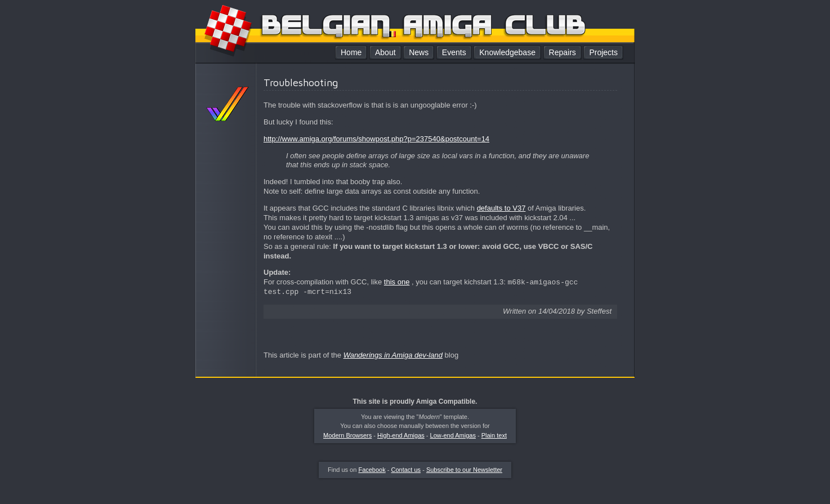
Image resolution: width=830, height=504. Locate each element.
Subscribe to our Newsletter (464, 470)
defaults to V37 (501, 208)
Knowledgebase (507, 52)
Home (351, 52)
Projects (603, 52)
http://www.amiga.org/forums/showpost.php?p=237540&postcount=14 (376, 139)
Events (454, 52)
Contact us (406, 470)
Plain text (494, 435)
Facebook (372, 470)
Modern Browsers (347, 435)
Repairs (563, 52)
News (419, 52)
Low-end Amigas (453, 435)
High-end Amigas (401, 435)
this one (397, 282)
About (385, 52)
